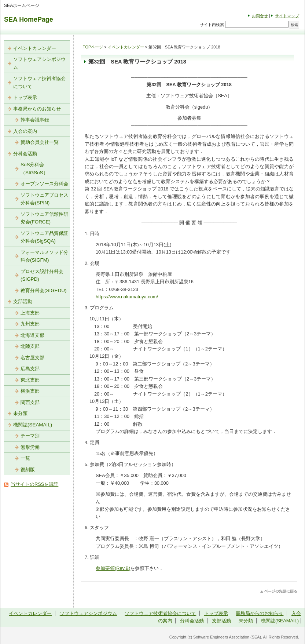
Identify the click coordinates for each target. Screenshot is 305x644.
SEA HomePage (29, 19)
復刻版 (28, 470)
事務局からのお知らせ (37, 109)
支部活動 (23, 301)
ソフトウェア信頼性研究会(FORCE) (44, 218)
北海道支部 (32, 335)
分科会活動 (25, 154)
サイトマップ (287, 16)
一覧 (25, 458)
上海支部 (30, 313)
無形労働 (30, 447)
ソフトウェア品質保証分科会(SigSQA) (44, 237)
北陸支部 (30, 346)
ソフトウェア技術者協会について (39, 82)
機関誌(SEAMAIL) (33, 425)
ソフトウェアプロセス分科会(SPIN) (44, 199)
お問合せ (260, 16)
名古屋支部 (32, 358)
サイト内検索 (212, 25)
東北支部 (30, 380)
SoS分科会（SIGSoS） (34, 169)
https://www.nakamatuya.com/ (127, 297)
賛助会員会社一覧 (40, 142)
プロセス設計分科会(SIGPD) (42, 275)
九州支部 (30, 324)
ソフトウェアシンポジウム (39, 63)
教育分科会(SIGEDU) (43, 290)
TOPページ (93, 47)
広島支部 (30, 369)
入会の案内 (25, 131)
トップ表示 (25, 97)
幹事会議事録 (35, 120)
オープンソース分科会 (44, 184)
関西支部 (30, 402)
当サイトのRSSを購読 (34, 484)
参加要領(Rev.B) (113, 568)
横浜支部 (30, 391)
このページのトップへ (279, 591)
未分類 (20, 413)
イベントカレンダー (126, 47)
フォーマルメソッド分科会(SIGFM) (44, 256)
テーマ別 (30, 436)
